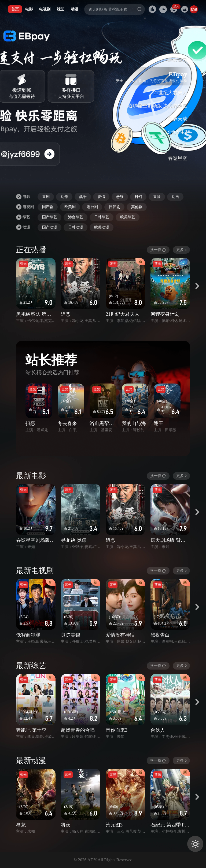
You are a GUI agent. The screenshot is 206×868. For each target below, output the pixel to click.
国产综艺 (50, 217)
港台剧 (92, 207)
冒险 (157, 197)
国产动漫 (50, 227)
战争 (83, 197)
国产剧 (48, 207)
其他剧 (137, 207)
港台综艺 (76, 217)
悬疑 (120, 197)
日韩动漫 (76, 227)
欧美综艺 (128, 217)
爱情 (101, 197)
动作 (64, 197)
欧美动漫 (102, 227)
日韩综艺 (102, 217)
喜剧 (46, 197)
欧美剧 (70, 207)
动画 (175, 197)
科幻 (138, 197)
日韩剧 (115, 207)
